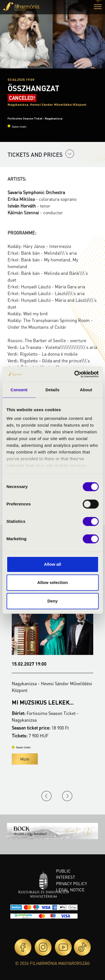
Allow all (53, 564)
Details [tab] (53, 390)
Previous (46, 796)
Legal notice (70, 890)
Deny (53, 601)
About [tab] (86, 390)
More (25, 759)
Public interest (66, 874)
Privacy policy (72, 884)
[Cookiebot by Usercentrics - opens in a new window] (75, 374)
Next (67, 796)
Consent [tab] (19, 390)
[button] (98, 7)
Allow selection (53, 582)
